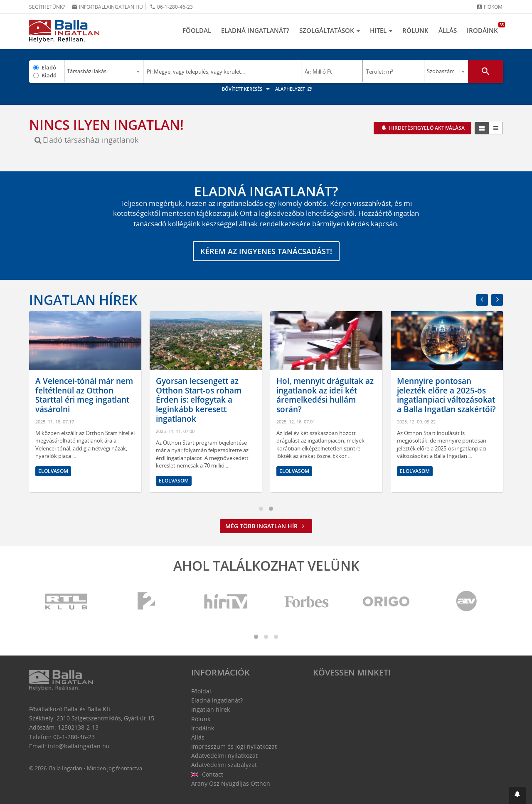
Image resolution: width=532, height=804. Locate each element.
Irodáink (485, 28)
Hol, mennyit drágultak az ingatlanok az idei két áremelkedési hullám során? (328, 395)
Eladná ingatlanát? (255, 30)
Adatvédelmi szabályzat (224, 765)
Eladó (49, 67)
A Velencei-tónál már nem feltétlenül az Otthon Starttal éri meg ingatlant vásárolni (87, 395)
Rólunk (415, 30)
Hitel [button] (381, 30)
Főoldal (197, 30)
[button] (517, 795)
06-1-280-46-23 (171, 7)
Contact (207, 774)
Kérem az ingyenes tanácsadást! (266, 251)
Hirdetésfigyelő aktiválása (426, 128)
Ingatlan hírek (83, 300)
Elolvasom (56, 471)
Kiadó (49, 75)
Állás (448, 30)
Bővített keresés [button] (247, 89)
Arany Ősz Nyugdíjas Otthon (231, 783)
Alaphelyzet (294, 89)
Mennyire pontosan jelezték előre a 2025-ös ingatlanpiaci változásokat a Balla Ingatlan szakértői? (449, 395)
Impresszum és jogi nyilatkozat (234, 746)
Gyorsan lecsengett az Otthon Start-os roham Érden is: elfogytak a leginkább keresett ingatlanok (201, 400)
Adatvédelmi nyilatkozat (224, 756)
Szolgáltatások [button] (330, 30)
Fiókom (489, 7)
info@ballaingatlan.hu (107, 7)
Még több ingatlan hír (266, 526)
